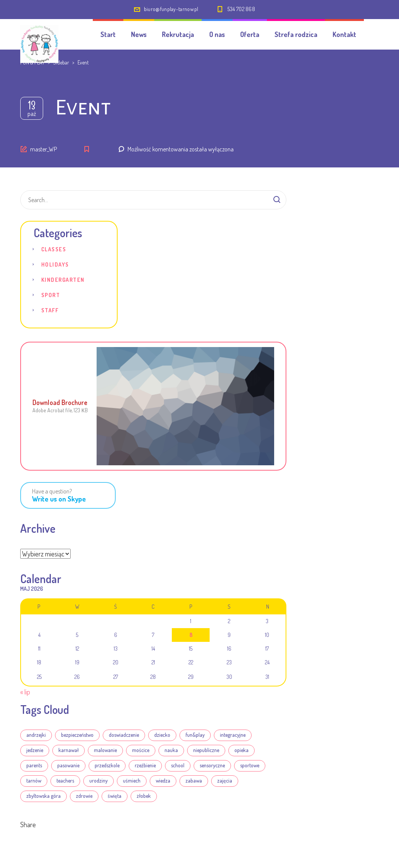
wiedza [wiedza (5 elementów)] (163, 780)
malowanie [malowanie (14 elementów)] (105, 750)
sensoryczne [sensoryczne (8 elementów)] (212, 765)
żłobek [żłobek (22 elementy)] (144, 796)
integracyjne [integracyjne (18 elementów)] (233, 735)
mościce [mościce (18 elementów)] (141, 750)
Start (108, 34)
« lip (25, 692)
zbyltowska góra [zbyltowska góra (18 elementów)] (44, 796)
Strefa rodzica (296, 34)
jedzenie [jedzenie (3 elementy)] (35, 750)
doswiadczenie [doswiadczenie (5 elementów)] (124, 735)
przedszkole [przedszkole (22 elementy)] (107, 765)
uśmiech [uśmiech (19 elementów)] (132, 780)
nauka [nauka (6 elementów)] (171, 750)
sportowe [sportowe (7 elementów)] (250, 765)
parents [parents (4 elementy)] (34, 765)
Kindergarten (63, 280)
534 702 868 (241, 9)
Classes (54, 249)
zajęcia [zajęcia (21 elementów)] (225, 780)
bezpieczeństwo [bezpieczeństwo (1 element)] (77, 735)
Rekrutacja (178, 34)
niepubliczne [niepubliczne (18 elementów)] (206, 750)
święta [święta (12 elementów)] (115, 796)
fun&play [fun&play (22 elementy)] (195, 735)
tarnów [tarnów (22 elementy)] (34, 780)
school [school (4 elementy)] (178, 765)
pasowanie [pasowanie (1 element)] (68, 765)
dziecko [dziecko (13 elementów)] (162, 735)
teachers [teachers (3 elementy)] (65, 780)
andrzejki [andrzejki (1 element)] (36, 735)
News (139, 34)
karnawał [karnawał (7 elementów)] (69, 750)
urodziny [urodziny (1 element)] (99, 780)
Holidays (55, 264)
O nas (217, 34)
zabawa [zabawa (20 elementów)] (194, 780)
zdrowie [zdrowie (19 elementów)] (84, 796)
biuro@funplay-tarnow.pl (171, 9)
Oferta (250, 34)
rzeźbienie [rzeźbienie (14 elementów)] (145, 765)
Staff (50, 310)
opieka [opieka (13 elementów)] (241, 750)
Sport (51, 295)
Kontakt (344, 34)
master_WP (44, 149)
